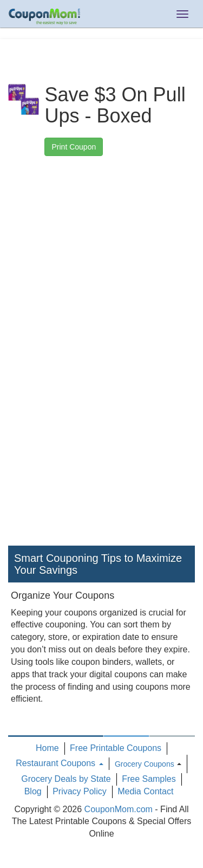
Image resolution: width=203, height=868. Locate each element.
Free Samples (149, 779)
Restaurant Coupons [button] (59, 763)
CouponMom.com (119, 809)
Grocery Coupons (145, 764)
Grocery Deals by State (66, 779)
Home (47, 748)
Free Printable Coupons (116, 748)
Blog (33, 791)
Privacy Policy (80, 791)
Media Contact (145, 791)
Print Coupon (74, 147)
